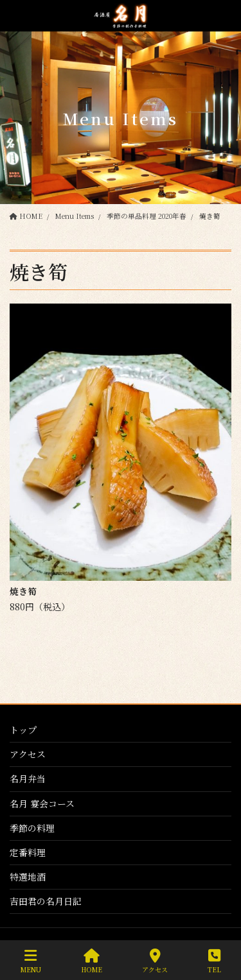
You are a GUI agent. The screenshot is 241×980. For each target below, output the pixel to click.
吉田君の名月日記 (46, 901)
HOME (92, 961)
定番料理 (28, 852)
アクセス (28, 754)
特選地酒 (28, 877)
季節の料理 (32, 828)
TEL (214, 961)
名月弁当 (28, 778)
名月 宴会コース (42, 804)
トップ (23, 730)
